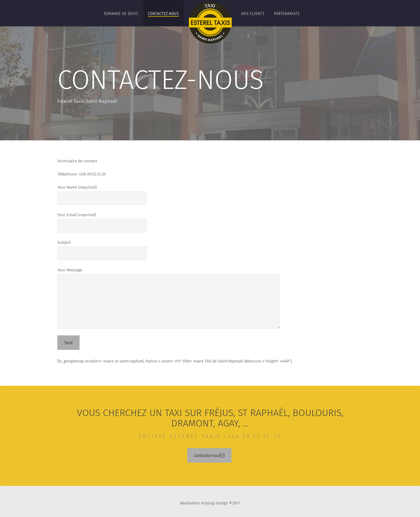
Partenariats (287, 13)
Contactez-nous (163, 13)
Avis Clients (253, 13)
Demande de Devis (121, 13)
